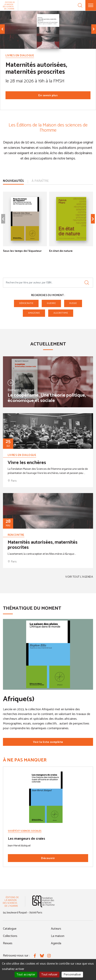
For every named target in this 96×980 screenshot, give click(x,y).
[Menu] (91, 5)
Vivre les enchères (27, 463)
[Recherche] (80, 5)
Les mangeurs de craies (26, 839)
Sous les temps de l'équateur (22, 251)
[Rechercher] (87, 283)
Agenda (56, 943)
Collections (10, 936)
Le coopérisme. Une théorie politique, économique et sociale (47, 398)
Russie (73, 303)
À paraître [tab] (40, 181)
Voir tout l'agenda (79, 577)
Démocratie (26, 303)
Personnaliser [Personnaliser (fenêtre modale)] (72, 975)
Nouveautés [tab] (13, 181)
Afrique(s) (19, 699)
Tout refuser (49, 975)
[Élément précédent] (2, 29)
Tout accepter (26, 975)
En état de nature (61, 251)
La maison (58, 936)
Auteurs (56, 929)
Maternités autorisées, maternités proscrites (36, 68)
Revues (8, 943)
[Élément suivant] (94, 29)
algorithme (61, 313)
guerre (51, 303)
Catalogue (10, 929)
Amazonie (34, 313)
